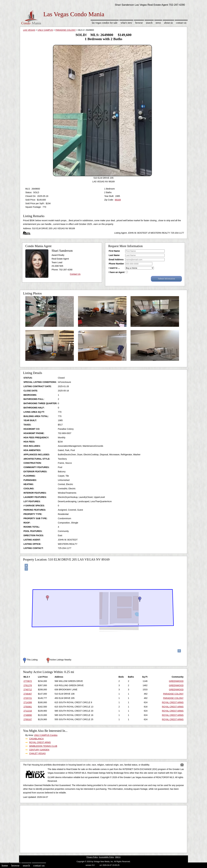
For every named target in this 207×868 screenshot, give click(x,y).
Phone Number (116, 264)
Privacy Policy (92, 857)
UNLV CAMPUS (45, 30)
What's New (126, 23)
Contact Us (181, 23)
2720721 (28, 698)
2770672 (28, 681)
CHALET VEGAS (37, 753)
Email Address (116, 260)
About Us (168, 23)
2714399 (28, 702)
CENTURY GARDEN (39, 750)
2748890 (28, 715)
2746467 (28, 694)
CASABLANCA (36, 739)
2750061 (28, 707)
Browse (139, 23)
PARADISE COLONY (66, 30)
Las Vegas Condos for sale (105, 23)
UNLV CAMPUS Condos (46, 735)
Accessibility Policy (106, 857)
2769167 (28, 719)
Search (149, 23)
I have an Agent (117, 272)
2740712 (28, 690)
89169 (118, 200)
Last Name (114, 255)
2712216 (28, 711)
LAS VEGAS (29, 30)
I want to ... (114, 268)
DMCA (118, 857)
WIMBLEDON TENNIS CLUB (43, 746)
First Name (114, 251)
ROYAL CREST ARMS (173, 702)
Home (5, 866)
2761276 (28, 685)
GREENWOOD (176, 681)
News (158, 23)
